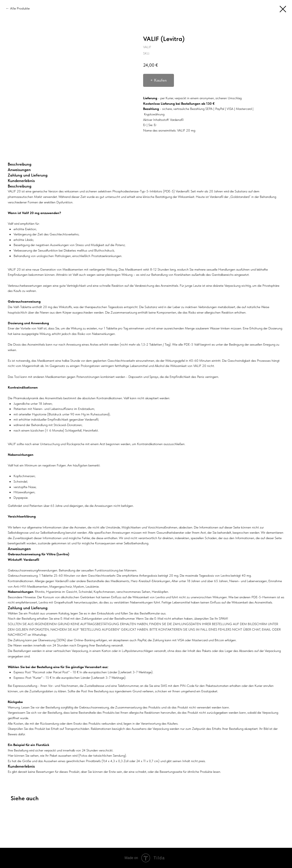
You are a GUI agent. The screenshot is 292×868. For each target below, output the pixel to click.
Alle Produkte (20, 8)
